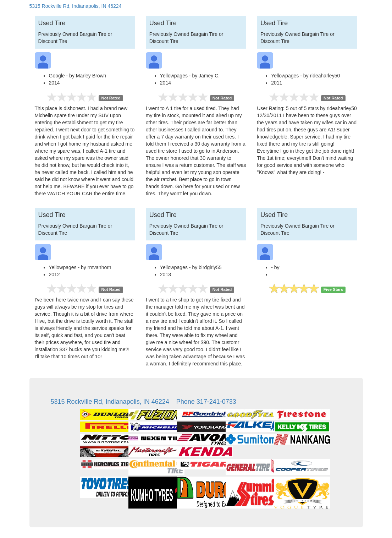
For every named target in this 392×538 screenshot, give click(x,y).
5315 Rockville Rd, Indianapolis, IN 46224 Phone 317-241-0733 (143, 402)
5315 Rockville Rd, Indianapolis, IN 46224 (76, 6)
